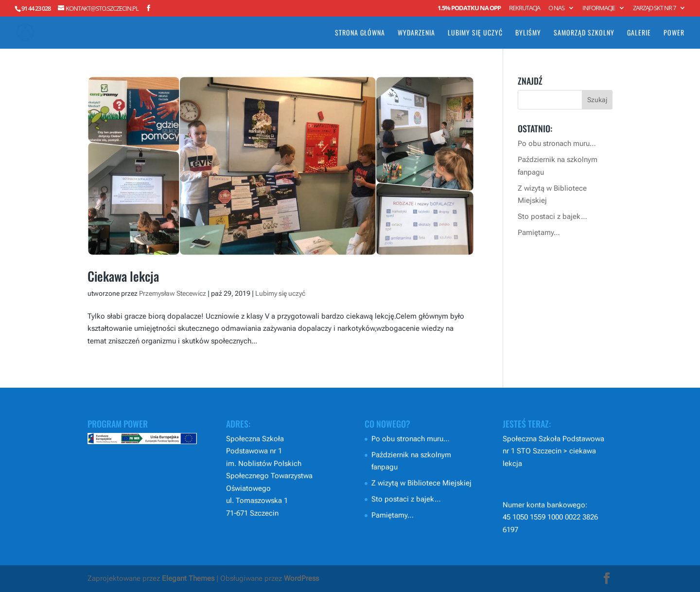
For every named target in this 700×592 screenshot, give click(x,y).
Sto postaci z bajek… (552, 216)
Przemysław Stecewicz (173, 293)
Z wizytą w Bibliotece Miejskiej (421, 483)
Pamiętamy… (539, 233)
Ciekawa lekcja (123, 276)
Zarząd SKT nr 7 (654, 9)
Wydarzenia (416, 33)
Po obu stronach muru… (557, 144)
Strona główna (360, 33)
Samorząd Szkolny (584, 33)
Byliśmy (528, 33)
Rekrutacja (525, 9)
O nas (556, 9)
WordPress (301, 578)
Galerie (639, 33)
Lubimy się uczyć (475, 33)
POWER (674, 33)
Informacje (599, 9)
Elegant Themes (188, 578)
